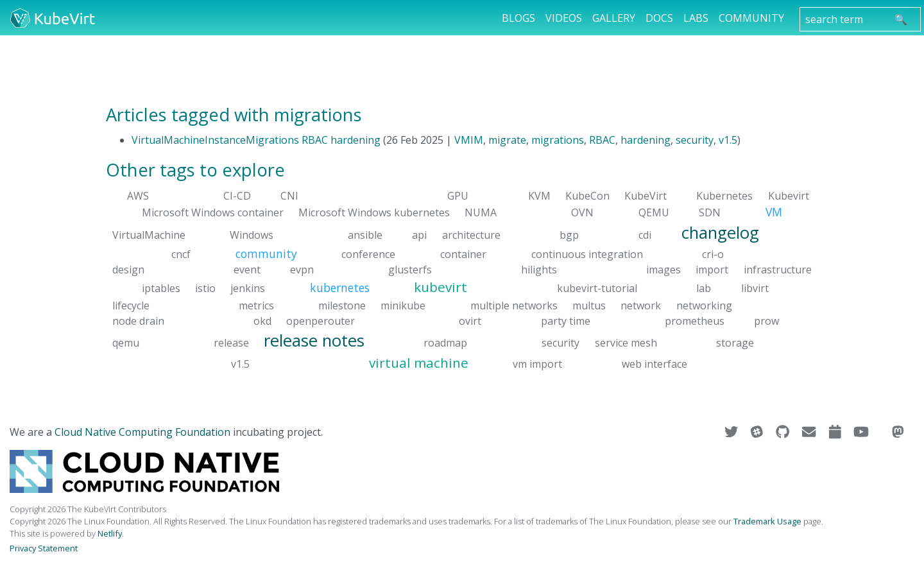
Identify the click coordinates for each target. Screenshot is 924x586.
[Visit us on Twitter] (732, 432)
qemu (126, 342)
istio (205, 288)
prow (766, 320)
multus (589, 305)
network (641, 305)
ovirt (470, 320)
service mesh (626, 342)
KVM (539, 196)
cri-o (713, 254)
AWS (138, 196)
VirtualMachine (149, 234)
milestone (342, 305)
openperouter (321, 320)
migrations (558, 140)
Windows (252, 234)
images (663, 270)
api (419, 234)
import (712, 270)
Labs (696, 18)
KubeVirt (646, 196)
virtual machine (419, 363)
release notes (314, 340)
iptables (161, 288)
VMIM (469, 140)
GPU (458, 196)
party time (566, 320)
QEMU (654, 212)
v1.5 (728, 140)
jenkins (248, 288)
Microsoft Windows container (213, 212)
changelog (720, 232)
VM (774, 212)
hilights (539, 270)
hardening (646, 140)
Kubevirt (789, 196)
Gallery (614, 18)
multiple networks (514, 305)
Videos (564, 18)
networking (704, 305)
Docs (659, 18)
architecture (471, 234)
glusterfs (410, 270)
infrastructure (778, 270)
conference (368, 254)
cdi (645, 234)
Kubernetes (724, 196)
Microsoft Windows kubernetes (374, 212)
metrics (256, 305)
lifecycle (131, 305)
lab (704, 288)
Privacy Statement (44, 548)
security (695, 140)
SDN (710, 212)
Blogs (518, 18)
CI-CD (237, 196)
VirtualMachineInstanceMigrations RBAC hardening (256, 140)
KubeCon (587, 196)
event (247, 270)
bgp (569, 234)
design (128, 270)
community (266, 254)
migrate (507, 140)
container (463, 254)
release (231, 342)
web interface (654, 364)
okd (262, 320)
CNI (289, 196)
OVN (582, 212)
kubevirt (441, 287)
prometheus (695, 320)
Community (751, 18)
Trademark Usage (767, 521)
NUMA (481, 212)
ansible (365, 234)
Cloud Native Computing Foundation (142, 432)
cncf (181, 254)
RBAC (602, 140)
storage (735, 342)
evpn (302, 270)
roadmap (445, 342)
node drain (138, 320)
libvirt (755, 288)
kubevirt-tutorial (597, 288)
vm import (537, 364)
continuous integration (587, 254)
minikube (403, 305)
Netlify (110, 533)
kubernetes (340, 288)
